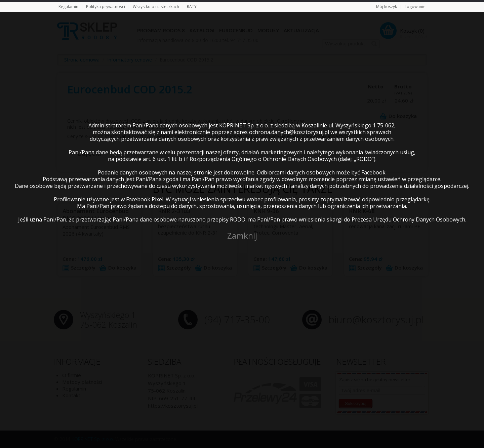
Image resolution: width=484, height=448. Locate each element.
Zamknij (242, 235)
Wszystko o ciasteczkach (156, 7)
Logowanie (415, 7)
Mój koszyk (387, 7)
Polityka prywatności (106, 7)
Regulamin (68, 7)
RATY (192, 7)
